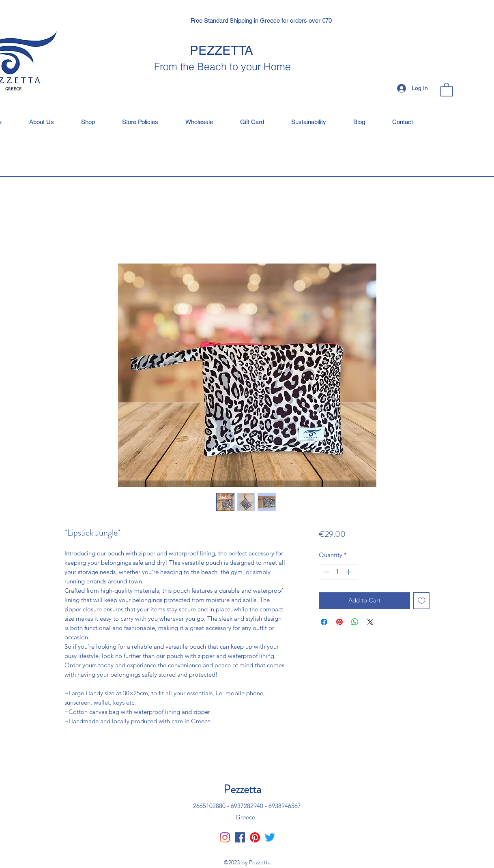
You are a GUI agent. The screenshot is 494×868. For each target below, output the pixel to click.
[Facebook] (240, 837)
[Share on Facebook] (324, 622)
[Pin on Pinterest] (339, 622)
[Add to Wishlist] (422, 601)
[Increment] (349, 572)
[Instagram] (225, 837)
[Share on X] (370, 622)
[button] (447, 89)
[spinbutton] (337, 572)
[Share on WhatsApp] (355, 622)
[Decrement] (325, 572)
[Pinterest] (255, 837)
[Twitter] (270, 837)
